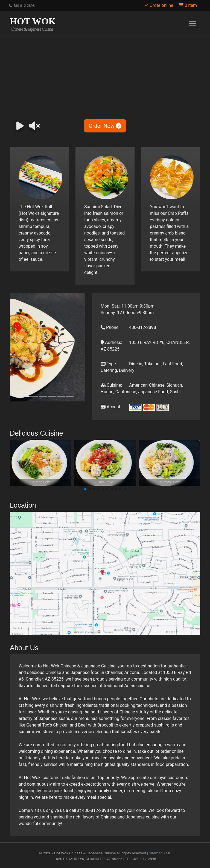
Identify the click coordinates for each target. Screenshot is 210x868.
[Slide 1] (26, 396)
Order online (159, 5)
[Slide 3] (43, 396)
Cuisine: (111, 385)
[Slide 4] (52, 396)
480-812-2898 (22, 6)
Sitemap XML (160, 853)
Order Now (105, 126)
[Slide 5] (61, 396)
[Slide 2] (34, 396)
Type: (109, 364)
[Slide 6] (70, 396)
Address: (111, 342)
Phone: (110, 327)
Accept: (111, 407)
